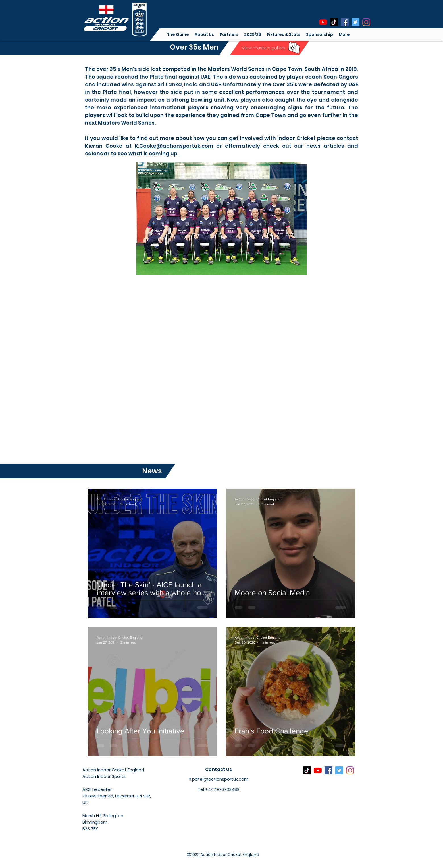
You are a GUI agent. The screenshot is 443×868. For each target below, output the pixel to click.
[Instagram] (366, 22)
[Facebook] (345, 22)
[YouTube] (323, 22)
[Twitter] (355, 22)
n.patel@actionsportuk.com (219, 779)
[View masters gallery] (264, 48)
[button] (204, 34)
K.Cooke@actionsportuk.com (174, 146)
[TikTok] (334, 22)
